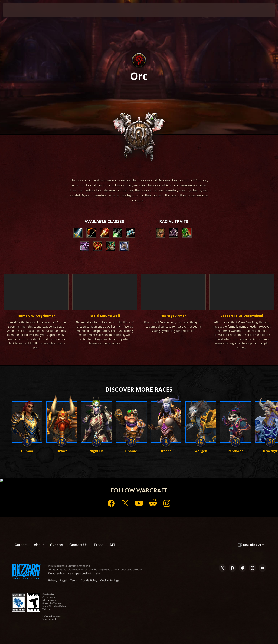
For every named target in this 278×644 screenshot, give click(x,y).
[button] (161, 233)
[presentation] (17, 10)
